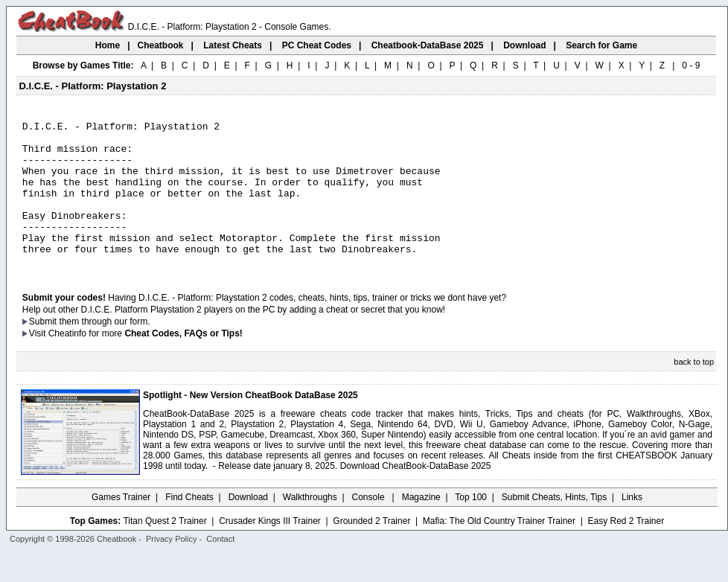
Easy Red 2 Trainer (626, 550)
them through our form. (105, 351)
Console (370, 526)
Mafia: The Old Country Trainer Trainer (499, 550)
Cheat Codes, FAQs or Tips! (183, 362)
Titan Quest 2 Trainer (165, 550)
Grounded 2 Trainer (371, 550)
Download (248, 526)
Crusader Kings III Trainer (270, 550)
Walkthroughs (310, 526)
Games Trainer (121, 526)
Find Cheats (189, 526)
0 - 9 (691, 65)
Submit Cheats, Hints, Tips (554, 526)
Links (632, 526)
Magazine (421, 526)
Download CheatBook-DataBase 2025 (416, 495)
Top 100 (471, 526)
